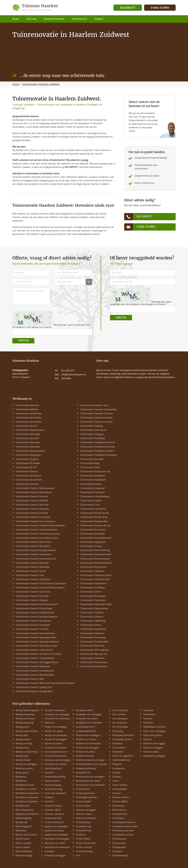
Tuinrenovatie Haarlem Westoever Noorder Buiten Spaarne (45, 683)
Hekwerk (49, 798)
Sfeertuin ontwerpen (86, 819)
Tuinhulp (116, 777)
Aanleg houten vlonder (27, 731)
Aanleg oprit (22, 736)
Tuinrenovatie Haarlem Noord (31, 571)
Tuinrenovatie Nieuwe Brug (94, 517)
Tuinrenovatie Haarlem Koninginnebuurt (36, 551)
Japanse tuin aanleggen (56, 827)
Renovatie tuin (83, 773)
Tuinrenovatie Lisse (90, 505)
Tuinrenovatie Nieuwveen (93, 530)
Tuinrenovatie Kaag (90, 464)
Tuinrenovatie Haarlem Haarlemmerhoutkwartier (40, 526)
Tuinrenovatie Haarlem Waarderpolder (35, 675)
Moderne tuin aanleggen (88, 736)
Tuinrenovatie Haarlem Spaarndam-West (36, 638)
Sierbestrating (83, 823)
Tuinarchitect (119, 748)
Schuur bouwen (84, 802)
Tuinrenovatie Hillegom (92, 435)
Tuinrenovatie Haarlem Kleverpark (33, 546)
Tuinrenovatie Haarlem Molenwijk (33, 567)
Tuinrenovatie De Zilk (26, 468)
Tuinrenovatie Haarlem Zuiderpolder (99, 410)
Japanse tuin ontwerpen (57, 835)
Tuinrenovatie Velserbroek (93, 629)
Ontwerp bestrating (86, 769)
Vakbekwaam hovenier (155, 727)
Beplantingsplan (24, 819)
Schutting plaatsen (85, 794)
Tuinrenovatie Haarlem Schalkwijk (33, 625)
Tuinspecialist (119, 848)
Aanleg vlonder (23, 760)
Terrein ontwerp (84, 848)
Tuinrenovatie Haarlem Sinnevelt (32, 629)
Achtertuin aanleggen (26, 764)
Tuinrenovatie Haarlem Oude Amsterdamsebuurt (40, 588)
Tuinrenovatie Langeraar (92, 489)
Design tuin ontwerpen (56, 736)
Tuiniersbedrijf (119, 789)
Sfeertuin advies (84, 814)
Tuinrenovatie (119, 843)
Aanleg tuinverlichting (27, 752)
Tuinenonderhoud (121, 760)
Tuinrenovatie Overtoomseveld (96, 555)
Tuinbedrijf (117, 752)
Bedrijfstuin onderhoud (27, 794)
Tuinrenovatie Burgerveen (29, 455)
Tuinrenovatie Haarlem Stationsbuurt (34, 650)
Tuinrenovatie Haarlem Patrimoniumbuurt (37, 605)
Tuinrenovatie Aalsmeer (27, 406)
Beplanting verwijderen (27, 814)
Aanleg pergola (23, 740)
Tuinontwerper (119, 839)
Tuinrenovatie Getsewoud (28, 476)
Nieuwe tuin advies (86, 752)
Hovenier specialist (54, 814)
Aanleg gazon (22, 727)
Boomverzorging (24, 856)
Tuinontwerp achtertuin (124, 823)
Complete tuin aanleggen (57, 715)
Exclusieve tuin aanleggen (58, 760)
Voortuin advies (151, 752)
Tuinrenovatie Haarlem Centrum (32, 497)
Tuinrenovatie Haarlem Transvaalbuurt (35, 658)
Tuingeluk (117, 764)
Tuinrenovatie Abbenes (27, 410)
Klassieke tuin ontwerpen (57, 848)
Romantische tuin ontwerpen (90, 785)
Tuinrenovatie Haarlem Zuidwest (97, 414)
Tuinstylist (117, 852)
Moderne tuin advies (86, 740)
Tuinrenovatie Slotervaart (93, 596)
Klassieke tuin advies (55, 843)
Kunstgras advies (84, 711)
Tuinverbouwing (120, 856)
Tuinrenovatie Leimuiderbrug (95, 497)
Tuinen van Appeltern (123, 756)
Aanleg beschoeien (25, 719)
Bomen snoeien (23, 843)
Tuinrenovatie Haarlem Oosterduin (33, 580)
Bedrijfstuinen (23, 806)
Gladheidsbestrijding (55, 777)
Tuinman (117, 794)
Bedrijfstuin (21, 781)
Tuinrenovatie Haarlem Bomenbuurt (34, 493)
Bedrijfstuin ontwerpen (27, 798)
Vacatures (148, 723)
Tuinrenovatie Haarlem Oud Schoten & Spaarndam (41, 584)
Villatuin (147, 740)
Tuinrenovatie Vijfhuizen (92, 634)
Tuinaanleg (118, 731)
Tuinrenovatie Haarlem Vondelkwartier (35, 671)
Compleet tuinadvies (55, 711)
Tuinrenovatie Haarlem (27, 484)
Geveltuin (49, 773)
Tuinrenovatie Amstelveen (29, 418)
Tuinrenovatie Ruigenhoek (93, 567)
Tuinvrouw (148, 711)
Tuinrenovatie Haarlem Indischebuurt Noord (38, 534)
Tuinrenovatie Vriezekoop (93, 638)
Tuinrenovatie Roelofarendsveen (96, 563)
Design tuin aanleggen (56, 727)
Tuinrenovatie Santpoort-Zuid (95, 580)
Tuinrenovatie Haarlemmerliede (96, 418)
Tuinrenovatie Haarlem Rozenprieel (33, 621)
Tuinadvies (117, 744)
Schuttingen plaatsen (87, 798)
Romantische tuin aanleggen (90, 777)
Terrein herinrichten (86, 843)
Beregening (21, 823)
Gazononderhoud (53, 769)
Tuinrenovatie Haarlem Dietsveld (32, 509)
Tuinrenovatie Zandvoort (92, 658)
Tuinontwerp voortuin (123, 835)
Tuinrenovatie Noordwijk (92, 534)
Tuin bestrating (120, 711)
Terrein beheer (83, 839)
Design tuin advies (54, 731)
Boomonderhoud (24, 852)
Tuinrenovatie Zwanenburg (94, 667)
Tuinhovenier (119, 769)
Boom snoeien (23, 848)
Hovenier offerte (53, 810)
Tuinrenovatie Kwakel (91, 484)
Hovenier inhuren (53, 806)
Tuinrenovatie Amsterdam (29, 422)
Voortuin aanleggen (153, 748)
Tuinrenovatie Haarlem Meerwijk (32, 563)
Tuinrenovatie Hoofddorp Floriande (98, 447)
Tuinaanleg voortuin (122, 740)
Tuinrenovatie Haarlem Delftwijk (32, 501)
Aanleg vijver (22, 756)
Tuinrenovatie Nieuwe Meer (94, 522)
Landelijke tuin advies (87, 719)
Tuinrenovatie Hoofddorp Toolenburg (99, 455)
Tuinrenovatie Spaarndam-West (96, 605)
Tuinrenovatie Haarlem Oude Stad (33, 592)
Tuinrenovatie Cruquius (27, 459)
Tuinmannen (118, 806)
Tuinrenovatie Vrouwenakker (94, 642)
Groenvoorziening (53, 789)
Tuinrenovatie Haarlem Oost (30, 576)
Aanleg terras (22, 748)
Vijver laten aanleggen (155, 731)
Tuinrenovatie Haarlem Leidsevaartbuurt (36, 559)
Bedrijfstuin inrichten (26, 789)
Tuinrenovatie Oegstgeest (93, 542)
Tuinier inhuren (120, 785)
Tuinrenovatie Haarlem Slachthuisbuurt (35, 634)
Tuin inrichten (119, 715)
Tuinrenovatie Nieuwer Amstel (95, 526)
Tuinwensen (149, 715)
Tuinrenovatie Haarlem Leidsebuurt (33, 555)
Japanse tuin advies (54, 831)
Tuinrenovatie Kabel (90, 468)
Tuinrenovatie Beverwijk (28, 443)
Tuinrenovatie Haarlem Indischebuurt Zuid (37, 538)
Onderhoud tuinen (85, 756)
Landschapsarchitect (86, 731)
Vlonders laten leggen (154, 744)
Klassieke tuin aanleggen (57, 839)
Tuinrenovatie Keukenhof (93, 476)
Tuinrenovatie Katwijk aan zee (95, 472)
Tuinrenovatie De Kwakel (28, 464)
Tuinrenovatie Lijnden (91, 501)
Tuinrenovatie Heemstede (93, 430)
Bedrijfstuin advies (25, 785)
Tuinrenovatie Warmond (92, 646)
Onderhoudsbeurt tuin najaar (90, 760)
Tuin (78, 856)
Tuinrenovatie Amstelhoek (29, 414)
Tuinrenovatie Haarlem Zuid (94, 406)
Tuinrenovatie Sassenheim (93, 584)
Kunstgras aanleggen (55, 856)
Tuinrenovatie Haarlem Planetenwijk (34, 609)
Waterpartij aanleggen (155, 756)
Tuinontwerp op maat (123, 831)
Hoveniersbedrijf (53, 819)
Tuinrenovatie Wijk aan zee (94, 654)
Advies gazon (22, 773)
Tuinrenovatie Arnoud (26, 426)
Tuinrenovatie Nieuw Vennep (95, 513)
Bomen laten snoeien (26, 835)
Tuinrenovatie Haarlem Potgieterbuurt (35, 613)
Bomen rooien (23, 839)
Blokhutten (21, 831)
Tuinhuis (116, 773)
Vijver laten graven (153, 736)
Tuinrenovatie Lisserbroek (93, 509)
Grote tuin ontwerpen (55, 794)
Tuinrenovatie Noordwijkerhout (96, 538)
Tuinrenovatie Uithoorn (92, 617)
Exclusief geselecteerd (56, 752)
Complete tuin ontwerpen (57, 719)
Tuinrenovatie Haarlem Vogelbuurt (33, 667)
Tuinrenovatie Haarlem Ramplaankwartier (37, 617)
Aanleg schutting (24, 744)
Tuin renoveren (120, 723)
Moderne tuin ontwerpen (88, 744)
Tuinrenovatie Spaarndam (93, 601)
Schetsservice (83, 789)
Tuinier (116, 781)
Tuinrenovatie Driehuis (27, 472)
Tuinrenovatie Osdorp (91, 546)
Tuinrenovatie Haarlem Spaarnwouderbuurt (37, 642)
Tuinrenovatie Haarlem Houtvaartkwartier (37, 530)
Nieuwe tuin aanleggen (88, 748)
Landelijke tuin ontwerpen (89, 723)
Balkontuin (21, 777)
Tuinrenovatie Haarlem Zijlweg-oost (34, 688)
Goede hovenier (53, 781)
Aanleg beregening (25, 715)
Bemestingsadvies (25, 810)
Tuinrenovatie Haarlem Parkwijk (32, 601)
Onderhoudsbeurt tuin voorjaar (91, 764)
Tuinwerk (148, 719)
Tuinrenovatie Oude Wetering (95, 551)
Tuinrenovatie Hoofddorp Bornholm (98, 443)
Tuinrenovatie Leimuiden (93, 493)
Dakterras (50, 723)
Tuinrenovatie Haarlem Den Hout (32, 505)
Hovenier (49, 802)
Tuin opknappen (120, 719)
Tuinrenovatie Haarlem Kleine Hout (33, 542)
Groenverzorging (53, 785)
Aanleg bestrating (25, 723)
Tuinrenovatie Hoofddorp (93, 439)
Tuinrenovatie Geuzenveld (29, 480)
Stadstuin (81, 835)
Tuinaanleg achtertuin (123, 736)
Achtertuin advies (24, 769)
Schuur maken (83, 806)
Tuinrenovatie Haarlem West (30, 679)
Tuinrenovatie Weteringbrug (94, 650)
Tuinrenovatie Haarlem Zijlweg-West (34, 692)
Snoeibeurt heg (84, 827)
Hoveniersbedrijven (54, 823)
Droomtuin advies (54, 744)
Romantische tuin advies (88, 781)
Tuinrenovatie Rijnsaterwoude (95, 559)
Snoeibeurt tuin (84, 831)
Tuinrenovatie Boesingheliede (30, 451)
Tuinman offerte (120, 802)
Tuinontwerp (118, 819)
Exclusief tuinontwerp (55, 756)
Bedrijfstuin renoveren (27, 802)
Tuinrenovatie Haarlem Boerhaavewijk (35, 489)
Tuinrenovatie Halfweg (92, 426)
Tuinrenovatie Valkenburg (93, 621)
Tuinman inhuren (121, 798)
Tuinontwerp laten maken (125, 827)
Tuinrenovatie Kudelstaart (93, 480)
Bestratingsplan (24, 827)
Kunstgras (50, 852)
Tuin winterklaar (120, 727)
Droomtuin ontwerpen (56, 748)
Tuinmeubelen (119, 810)
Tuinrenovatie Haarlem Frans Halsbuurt (35, 522)
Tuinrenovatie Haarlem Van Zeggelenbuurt (37, 663)
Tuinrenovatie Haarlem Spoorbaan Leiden (36, 646)
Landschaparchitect (86, 727)
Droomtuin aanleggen (56, 740)
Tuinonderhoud (120, 814)
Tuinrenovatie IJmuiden (92, 459)
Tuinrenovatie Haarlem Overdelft (32, 596)
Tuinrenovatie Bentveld (27, 439)
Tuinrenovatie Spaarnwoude (94, 609)
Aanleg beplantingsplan (27, 711)
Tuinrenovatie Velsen (91, 625)
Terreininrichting (84, 852)
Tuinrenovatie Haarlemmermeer (97, 422)
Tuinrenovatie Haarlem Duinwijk (32, 513)
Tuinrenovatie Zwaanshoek (94, 663)
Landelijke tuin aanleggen (89, 715)
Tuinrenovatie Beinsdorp (28, 435)
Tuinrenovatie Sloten (91, 592)
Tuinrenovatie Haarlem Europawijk (33, 517)
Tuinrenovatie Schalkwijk (93, 588)
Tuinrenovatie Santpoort (92, 571)
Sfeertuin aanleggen (86, 810)
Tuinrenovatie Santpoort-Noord (96, 576)
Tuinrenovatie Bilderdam (28, 447)
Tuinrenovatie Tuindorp (92, 613)
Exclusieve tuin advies (56, 764)
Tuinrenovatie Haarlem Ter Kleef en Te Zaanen (39, 654)
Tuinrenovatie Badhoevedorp (30, 430)
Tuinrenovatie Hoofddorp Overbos (97, 451)
